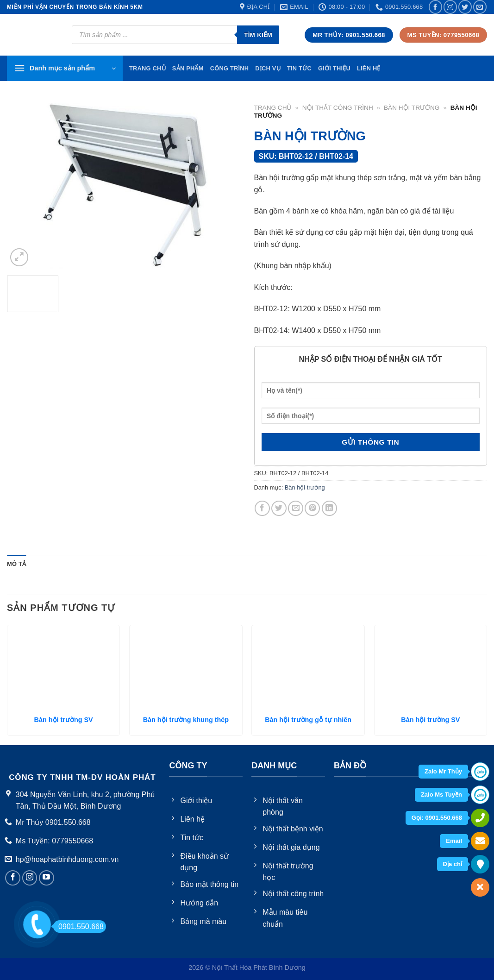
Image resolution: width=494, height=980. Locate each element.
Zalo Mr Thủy (443, 771)
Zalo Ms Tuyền (441, 795)
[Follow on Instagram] (450, 7)
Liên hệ (369, 68)
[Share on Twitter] (279, 508)
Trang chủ (273, 108)
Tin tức (299, 68)
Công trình (230, 68)
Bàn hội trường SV (64, 720)
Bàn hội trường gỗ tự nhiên (308, 720)
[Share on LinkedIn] (329, 508)
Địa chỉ (453, 864)
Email (454, 841)
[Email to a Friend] (296, 508)
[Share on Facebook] (262, 508)
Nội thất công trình (338, 108)
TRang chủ (147, 68)
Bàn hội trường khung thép (186, 720)
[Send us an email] (480, 7)
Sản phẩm (188, 68)
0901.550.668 (78, 927)
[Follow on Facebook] (435, 7)
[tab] (16, 564)
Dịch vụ (268, 68)
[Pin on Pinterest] (312, 508)
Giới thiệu (334, 68)
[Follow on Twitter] (465, 7)
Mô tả (16, 564)
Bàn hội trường (412, 108)
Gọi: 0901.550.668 (437, 818)
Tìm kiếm (258, 35)
